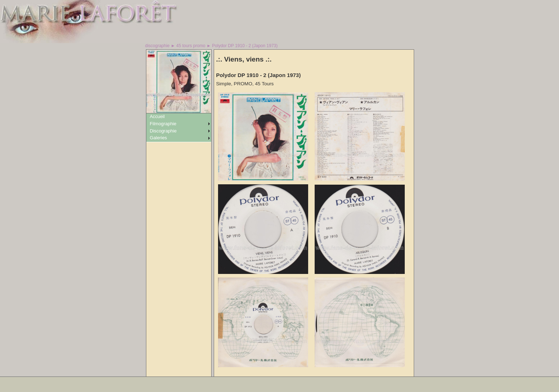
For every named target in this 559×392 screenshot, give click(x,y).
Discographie (163, 131)
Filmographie (163, 124)
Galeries (159, 138)
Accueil (157, 116)
